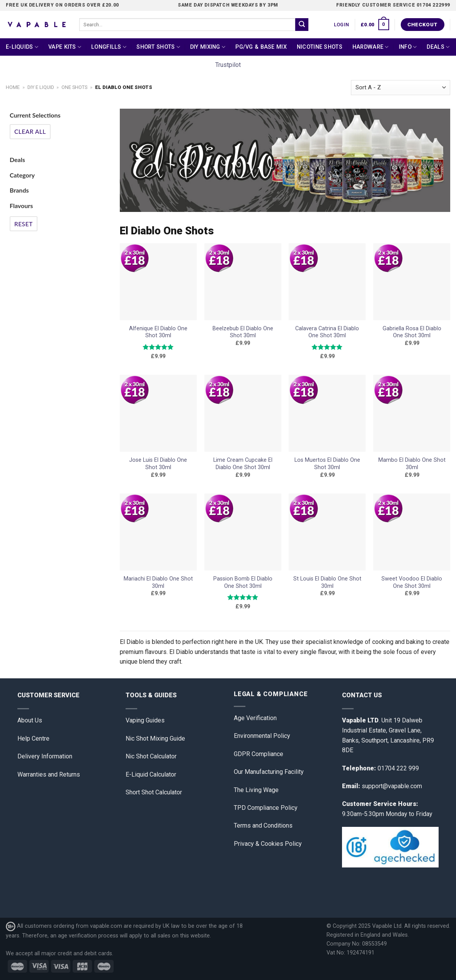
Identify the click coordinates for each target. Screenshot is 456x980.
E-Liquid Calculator (151, 774)
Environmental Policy (262, 736)
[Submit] (302, 25)
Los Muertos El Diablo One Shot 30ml (327, 464)
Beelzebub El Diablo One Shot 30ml (243, 332)
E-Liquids (22, 47)
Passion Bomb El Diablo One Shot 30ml (243, 582)
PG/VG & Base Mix (261, 47)
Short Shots (158, 47)
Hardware (371, 47)
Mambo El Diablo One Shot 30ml (412, 464)
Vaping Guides (145, 720)
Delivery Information (45, 756)
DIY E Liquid (41, 87)
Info (408, 47)
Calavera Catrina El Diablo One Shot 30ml (327, 332)
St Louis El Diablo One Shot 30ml (327, 582)
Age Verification (255, 718)
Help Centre (33, 738)
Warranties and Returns (49, 774)
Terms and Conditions (263, 825)
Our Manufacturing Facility (269, 772)
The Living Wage (256, 790)
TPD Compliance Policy (266, 808)
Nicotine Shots (320, 47)
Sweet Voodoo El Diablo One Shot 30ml (412, 582)
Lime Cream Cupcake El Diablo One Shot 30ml (243, 464)
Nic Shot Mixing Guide (155, 738)
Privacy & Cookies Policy (268, 844)
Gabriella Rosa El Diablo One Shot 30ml (412, 332)
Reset (24, 224)
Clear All (30, 131)
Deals (438, 47)
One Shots (74, 87)
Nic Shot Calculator (151, 756)
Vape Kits (65, 47)
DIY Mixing (208, 47)
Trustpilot (228, 65)
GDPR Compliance (259, 754)
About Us (30, 720)
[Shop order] (401, 88)
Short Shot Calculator (154, 792)
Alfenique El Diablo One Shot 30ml (158, 332)
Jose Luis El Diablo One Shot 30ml (158, 464)
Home (13, 87)
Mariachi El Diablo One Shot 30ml (158, 582)
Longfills (109, 47)
